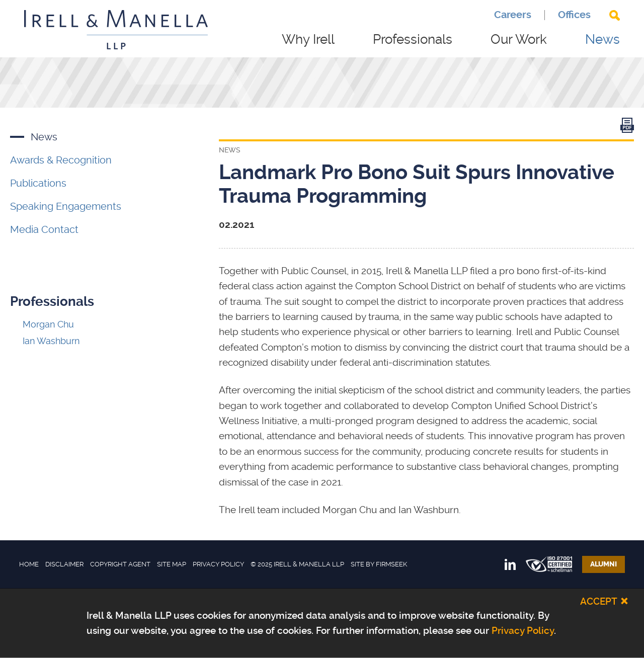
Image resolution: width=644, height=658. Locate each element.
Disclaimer (64, 564)
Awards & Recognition (61, 160)
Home (29, 564)
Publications (38, 183)
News (602, 39)
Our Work (519, 39)
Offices (574, 15)
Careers (513, 15)
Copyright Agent (120, 564)
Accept (599, 601)
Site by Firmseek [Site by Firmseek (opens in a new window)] (379, 564)
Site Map (172, 564)
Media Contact (44, 229)
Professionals (413, 39)
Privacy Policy (218, 564)
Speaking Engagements (66, 206)
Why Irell (308, 39)
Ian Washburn (51, 341)
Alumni (603, 564)
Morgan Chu (48, 324)
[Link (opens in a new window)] (627, 128)
